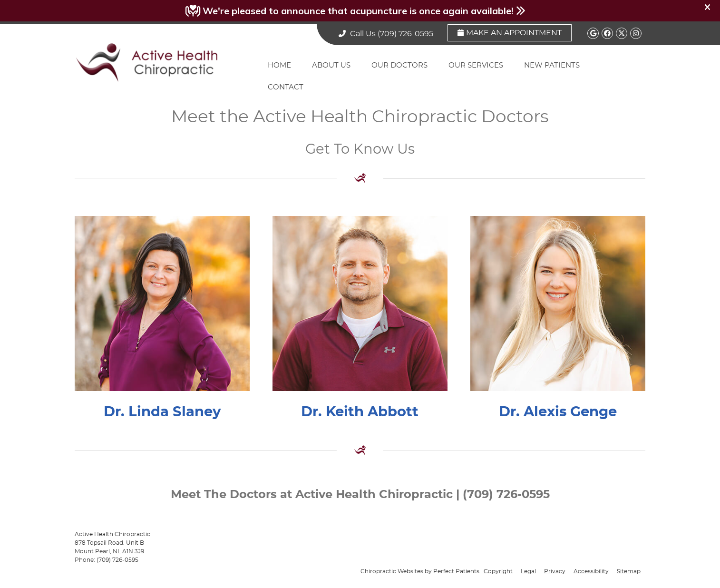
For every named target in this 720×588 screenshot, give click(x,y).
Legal (528, 571)
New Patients (552, 65)
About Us (331, 65)
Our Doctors (399, 65)
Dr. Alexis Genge (558, 412)
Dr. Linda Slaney (162, 412)
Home (279, 65)
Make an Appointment (510, 33)
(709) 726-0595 (405, 34)
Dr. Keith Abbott (360, 412)
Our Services (476, 65)
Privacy (555, 571)
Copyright (498, 571)
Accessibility (591, 571)
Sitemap (629, 571)
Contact (286, 87)
